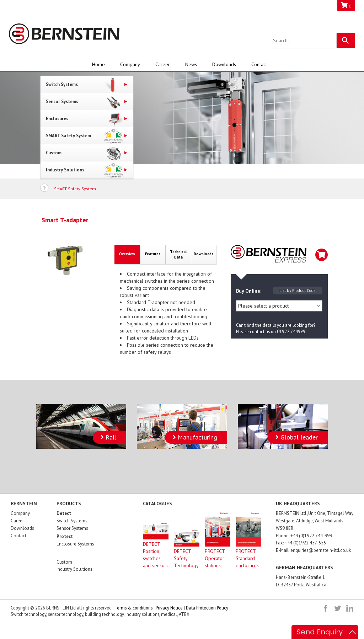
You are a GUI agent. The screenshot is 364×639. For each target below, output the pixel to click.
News (191, 64)
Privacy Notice (169, 608)
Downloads (224, 64)
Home (98, 64)
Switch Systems (72, 521)
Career (163, 64)
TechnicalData (178, 254)
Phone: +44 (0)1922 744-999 (304, 536)
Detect (64, 513)
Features (153, 254)
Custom (64, 562)
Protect (65, 536)
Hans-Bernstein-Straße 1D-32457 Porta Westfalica (301, 581)
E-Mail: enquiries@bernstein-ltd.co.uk (313, 550)
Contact (259, 64)
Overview (127, 254)
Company (130, 64)
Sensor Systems (72, 528)
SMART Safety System (75, 189)
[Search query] (303, 41)
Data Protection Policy (207, 608)
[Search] (346, 41)
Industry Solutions (74, 569)
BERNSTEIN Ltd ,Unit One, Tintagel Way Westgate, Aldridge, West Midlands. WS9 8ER (315, 521)
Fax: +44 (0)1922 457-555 (301, 543)
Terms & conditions (133, 608)
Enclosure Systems (75, 544)
